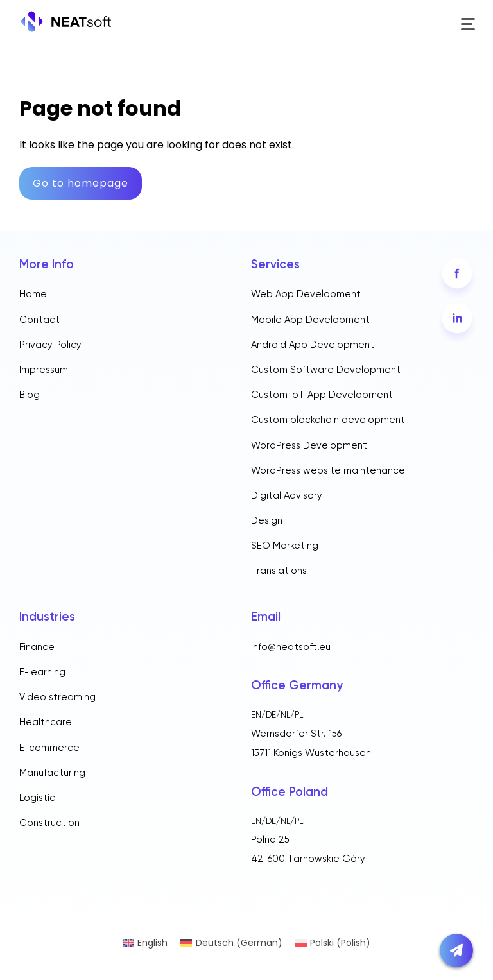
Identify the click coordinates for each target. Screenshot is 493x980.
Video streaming (57, 697)
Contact (39, 320)
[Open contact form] (456, 950)
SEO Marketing (285, 546)
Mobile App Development (310, 320)
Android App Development (313, 345)
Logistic (37, 798)
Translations (279, 571)
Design (267, 521)
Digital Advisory (287, 496)
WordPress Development (309, 446)
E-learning (42, 672)
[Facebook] (457, 273)
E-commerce (49, 748)
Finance (37, 647)
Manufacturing (52, 773)
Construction (49, 823)
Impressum (44, 370)
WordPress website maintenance (328, 471)
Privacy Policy (50, 345)
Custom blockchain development (328, 420)
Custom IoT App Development (322, 395)
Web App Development (306, 294)
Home (33, 294)
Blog (30, 395)
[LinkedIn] (457, 319)
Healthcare (46, 722)
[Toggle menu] (467, 24)
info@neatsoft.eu (291, 647)
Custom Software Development (326, 370)
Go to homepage (81, 183)
